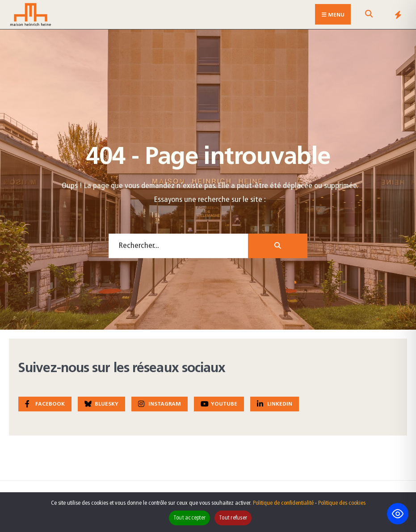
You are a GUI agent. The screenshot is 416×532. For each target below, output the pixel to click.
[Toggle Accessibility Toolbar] (398, 514)
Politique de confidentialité (283, 503)
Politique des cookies (342, 503)
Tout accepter (189, 518)
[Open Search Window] (369, 16)
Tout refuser (233, 518)
